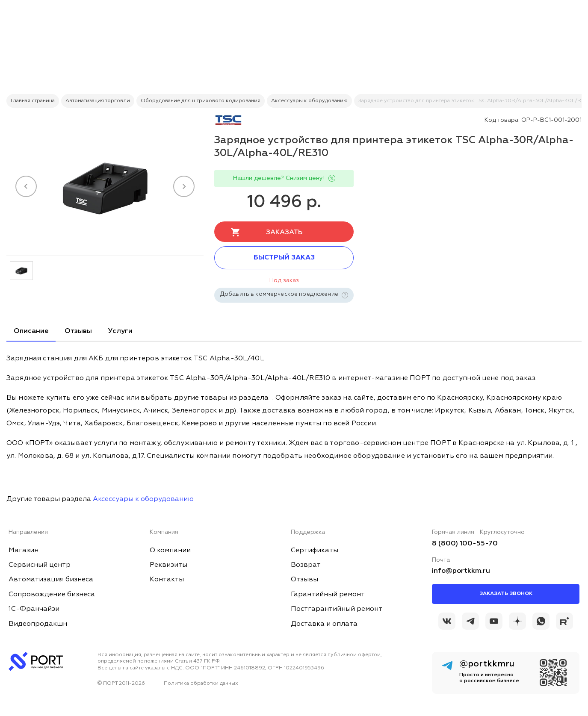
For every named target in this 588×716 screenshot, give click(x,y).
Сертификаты (315, 551)
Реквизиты (168, 565)
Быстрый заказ (284, 258)
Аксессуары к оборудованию (143, 499)
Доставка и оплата (324, 624)
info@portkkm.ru (461, 571)
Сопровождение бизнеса (52, 595)
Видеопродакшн (38, 624)
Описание (31, 331)
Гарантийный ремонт (328, 595)
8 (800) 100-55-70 (465, 544)
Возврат (306, 565)
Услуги (120, 331)
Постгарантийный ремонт (337, 609)
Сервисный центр (40, 565)
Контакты (167, 580)
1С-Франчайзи (34, 609)
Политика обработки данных (201, 684)
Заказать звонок (506, 594)
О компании (170, 551)
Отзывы (78, 331)
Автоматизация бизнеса (51, 580)
